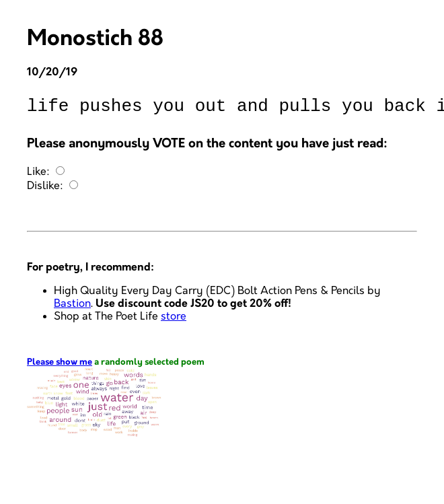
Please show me (60, 366)
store (174, 321)
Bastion (72, 308)
